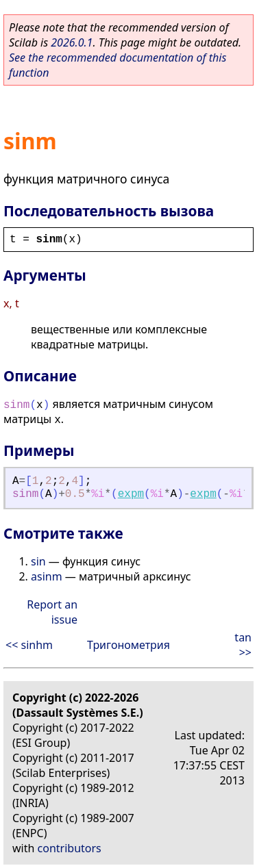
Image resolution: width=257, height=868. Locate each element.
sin (38, 561)
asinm (47, 576)
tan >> (243, 645)
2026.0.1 (72, 42)
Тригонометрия (128, 645)
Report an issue (52, 612)
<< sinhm (29, 645)
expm (131, 494)
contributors (70, 848)
